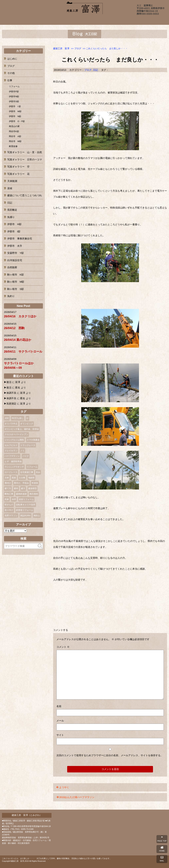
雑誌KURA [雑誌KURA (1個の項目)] (25, 516)
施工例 (64, 20)
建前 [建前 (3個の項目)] (16, 488)
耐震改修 (13, 146)
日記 (96, 70)
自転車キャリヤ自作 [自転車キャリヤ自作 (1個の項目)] (26, 505)
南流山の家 (14, 126)
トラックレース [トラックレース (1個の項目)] (28, 445)
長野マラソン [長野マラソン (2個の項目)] (11, 516)
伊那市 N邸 (15, 116)
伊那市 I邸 (14, 231)
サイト (60, 735)
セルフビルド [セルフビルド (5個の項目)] (11, 445)
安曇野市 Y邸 (16, 253)
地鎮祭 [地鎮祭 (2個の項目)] (31, 478)
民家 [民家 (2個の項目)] (7, 499)
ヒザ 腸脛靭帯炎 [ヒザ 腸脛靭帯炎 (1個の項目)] (13, 461)
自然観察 (12, 267)
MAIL (162, 859)
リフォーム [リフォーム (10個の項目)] (32, 467)
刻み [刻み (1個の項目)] (38, 472)
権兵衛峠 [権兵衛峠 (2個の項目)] (34, 494)
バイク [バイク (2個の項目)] (26, 456)
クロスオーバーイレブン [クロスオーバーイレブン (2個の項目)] (16, 434)
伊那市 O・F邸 (17, 121)
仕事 (10, 80)
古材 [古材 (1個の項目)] (7, 478)
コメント (63, 647)
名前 (59, 706)
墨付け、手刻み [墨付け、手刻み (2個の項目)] (21, 483)
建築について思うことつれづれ (25, 195)
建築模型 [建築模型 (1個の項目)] (33, 488)
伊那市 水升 (15, 246)
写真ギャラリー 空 (18, 167)
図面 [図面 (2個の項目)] (14, 478)
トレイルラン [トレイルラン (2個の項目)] (11, 451)
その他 (11, 73)
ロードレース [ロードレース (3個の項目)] (11, 472)
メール (60, 721)
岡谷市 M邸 (15, 141)
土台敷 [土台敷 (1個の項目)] (22, 478)
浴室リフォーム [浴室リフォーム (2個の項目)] (26, 499)
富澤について (46, 20)
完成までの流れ (85, 20)
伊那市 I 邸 (15, 106)
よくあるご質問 (107, 20)
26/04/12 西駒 (14, 328)
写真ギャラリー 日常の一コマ (25, 159)
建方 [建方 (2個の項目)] (23, 488)
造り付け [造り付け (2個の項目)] (9, 510)
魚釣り (11, 296)
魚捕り (11, 217)
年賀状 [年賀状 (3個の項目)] (35, 483)
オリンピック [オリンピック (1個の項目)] (27, 424)
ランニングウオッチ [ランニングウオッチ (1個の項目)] (14, 467)
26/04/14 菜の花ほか (18, 340)
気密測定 (11, 404)
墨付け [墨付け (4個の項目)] (8, 483)
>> (76, 49)
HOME (162, 849)
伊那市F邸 (14, 92)
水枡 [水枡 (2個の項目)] (14, 499)
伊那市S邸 (14, 101)
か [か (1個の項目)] (27, 418)
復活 (9, 382)
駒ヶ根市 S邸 (16, 289)
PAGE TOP (162, 839)
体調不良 (11, 393)
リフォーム (14, 86)
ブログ (125, 20)
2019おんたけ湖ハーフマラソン (77, 797)
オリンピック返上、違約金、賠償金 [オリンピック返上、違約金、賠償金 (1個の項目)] (22, 429)
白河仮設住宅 (15, 260)
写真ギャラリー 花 (18, 174)
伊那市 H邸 (14, 224)
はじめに (12, 59)
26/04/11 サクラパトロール (23, 352)
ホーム (25, 20)
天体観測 (12, 181)
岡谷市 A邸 (15, 136)
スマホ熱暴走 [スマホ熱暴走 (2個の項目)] (33, 440)
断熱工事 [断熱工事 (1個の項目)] (9, 494)
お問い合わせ (144, 20)
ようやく (64, 787)
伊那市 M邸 (15, 111)
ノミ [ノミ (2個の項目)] (22, 451)
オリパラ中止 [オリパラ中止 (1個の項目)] (11, 424)
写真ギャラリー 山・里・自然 (25, 152)
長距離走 (12, 210)
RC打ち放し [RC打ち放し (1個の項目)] (18, 418)
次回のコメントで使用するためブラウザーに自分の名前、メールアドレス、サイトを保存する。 (110, 755)
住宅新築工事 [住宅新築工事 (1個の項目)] (27, 472)
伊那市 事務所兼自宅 (20, 239)
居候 (10, 188)
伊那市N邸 (14, 96)
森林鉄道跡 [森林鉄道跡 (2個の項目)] (21, 494)
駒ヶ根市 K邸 (16, 275)
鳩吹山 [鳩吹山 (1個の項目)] (37, 516)
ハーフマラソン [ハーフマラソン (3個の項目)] (12, 456)
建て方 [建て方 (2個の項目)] (8, 488)
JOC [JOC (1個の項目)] (7, 418)
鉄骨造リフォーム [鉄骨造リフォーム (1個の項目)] (25, 510)
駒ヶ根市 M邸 (16, 282)
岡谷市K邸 (14, 131)
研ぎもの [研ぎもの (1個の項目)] (9, 505)
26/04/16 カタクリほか (20, 316)
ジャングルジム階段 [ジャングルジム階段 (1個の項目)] (14, 440)
